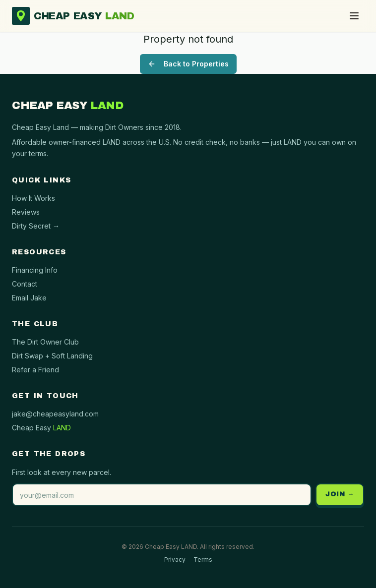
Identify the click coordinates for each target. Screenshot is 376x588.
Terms (203, 559)
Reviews (26, 212)
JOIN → (340, 494)
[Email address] (162, 495)
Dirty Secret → (36, 226)
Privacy (175, 559)
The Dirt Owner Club (45, 342)
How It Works (33, 198)
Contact (25, 284)
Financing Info (35, 270)
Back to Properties (188, 64)
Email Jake (29, 298)
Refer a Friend (35, 370)
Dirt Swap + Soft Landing (52, 356)
